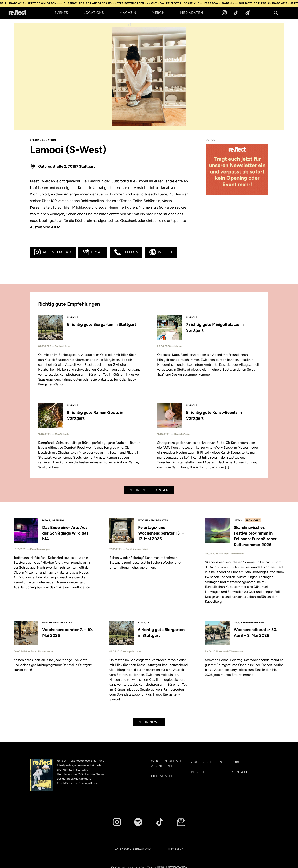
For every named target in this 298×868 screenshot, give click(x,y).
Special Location (43, 140)
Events (61, 13)
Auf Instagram (53, 252)
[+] (129, 25)
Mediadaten (192, 13)
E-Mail (93, 252)
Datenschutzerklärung (133, 849)
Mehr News (149, 722)
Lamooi (94, 181)
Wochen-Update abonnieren (167, 763)
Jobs (236, 762)
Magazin (128, 13)
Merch (158, 13)
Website (161, 252)
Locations (94, 13)
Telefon (126, 252)
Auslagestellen (207, 762)
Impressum (176, 849)
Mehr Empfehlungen (149, 490)
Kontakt (240, 772)
